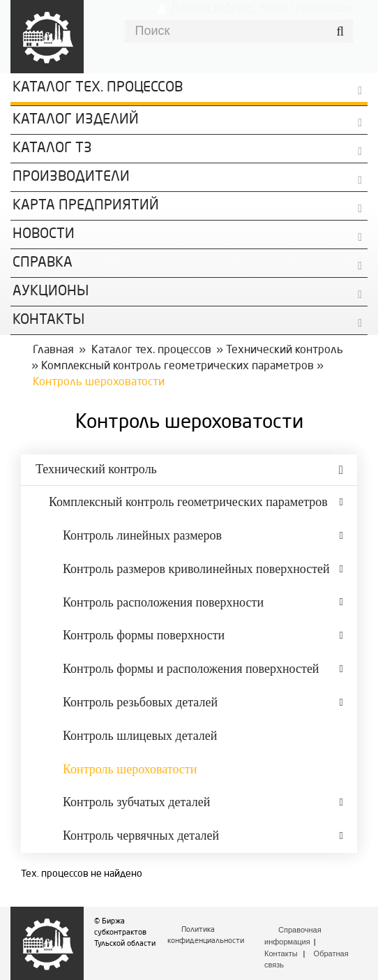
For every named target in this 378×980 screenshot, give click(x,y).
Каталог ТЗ (52, 149)
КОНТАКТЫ (48, 320)
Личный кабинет (213, 7)
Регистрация (324, 8)
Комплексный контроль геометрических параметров (177, 366)
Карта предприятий (86, 206)
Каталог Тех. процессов (98, 88)
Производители (71, 177)
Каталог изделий (76, 120)
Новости (44, 235)
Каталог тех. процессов (151, 350)
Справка (43, 263)
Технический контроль (285, 350)
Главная (53, 350)
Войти (274, 8)
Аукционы (51, 292)
